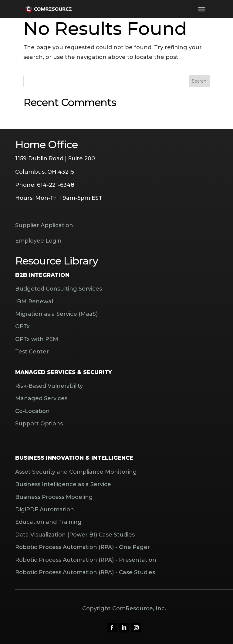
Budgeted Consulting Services (59, 289)
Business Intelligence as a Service (63, 484)
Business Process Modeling (54, 497)
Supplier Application (44, 225)
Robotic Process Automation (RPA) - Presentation (86, 560)
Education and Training (48, 522)
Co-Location (32, 411)
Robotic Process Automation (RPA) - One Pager (83, 547)
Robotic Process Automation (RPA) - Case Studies (85, 572)
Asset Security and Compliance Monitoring (76, 472)
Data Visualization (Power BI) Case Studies (75, 535)
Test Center (32, 352)
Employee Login (38, 241)
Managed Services (41, 398)
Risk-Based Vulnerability (49, 386)
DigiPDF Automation (45, 509)
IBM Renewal (34, 302)
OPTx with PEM (37, 339)
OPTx (22, 326)
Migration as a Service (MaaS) (56, 314)
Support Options (39, 424)
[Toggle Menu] (202, 9)
